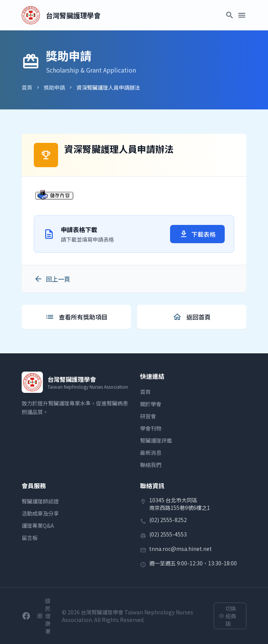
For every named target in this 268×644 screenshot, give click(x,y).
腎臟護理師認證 (40, 501)
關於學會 (151, 404)
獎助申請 (54, 87)
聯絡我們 (151, 465)
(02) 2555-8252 (168, 520)
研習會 (148, 416)
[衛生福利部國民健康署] (46, 616)
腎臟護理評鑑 (156, 440)
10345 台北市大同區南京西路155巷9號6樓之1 (180, 504)
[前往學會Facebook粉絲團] (26, 616)
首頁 (27, 87)
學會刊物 (151, 428)
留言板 (30, 538)
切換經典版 (227, 616)
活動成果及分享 (40, 513)
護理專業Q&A (38, 525)
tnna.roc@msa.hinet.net (181, 549)
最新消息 (151, 453)
